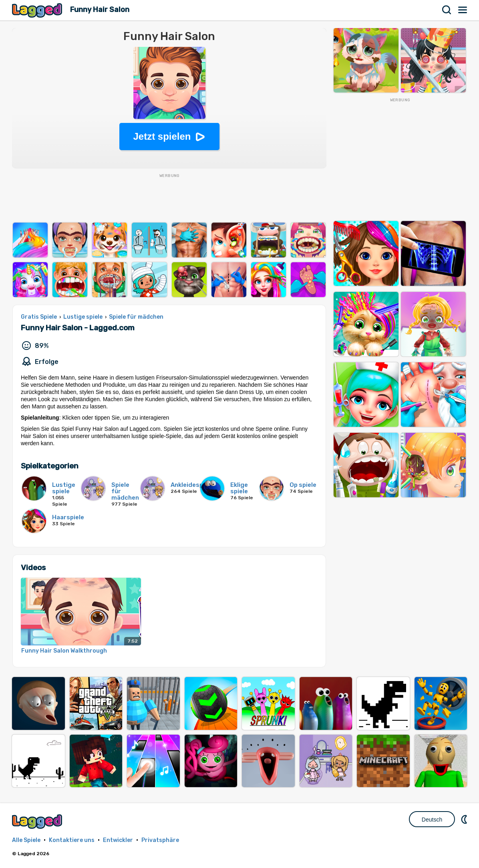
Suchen (447, 10)
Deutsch (432, 820)
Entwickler (118, 840)
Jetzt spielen (162, 136)
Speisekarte (463, 10)
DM (465, 819)
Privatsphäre (160, 840)
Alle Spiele (26, 840)
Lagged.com (38, 821)
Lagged (38, 10)
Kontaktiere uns (72, 840)
